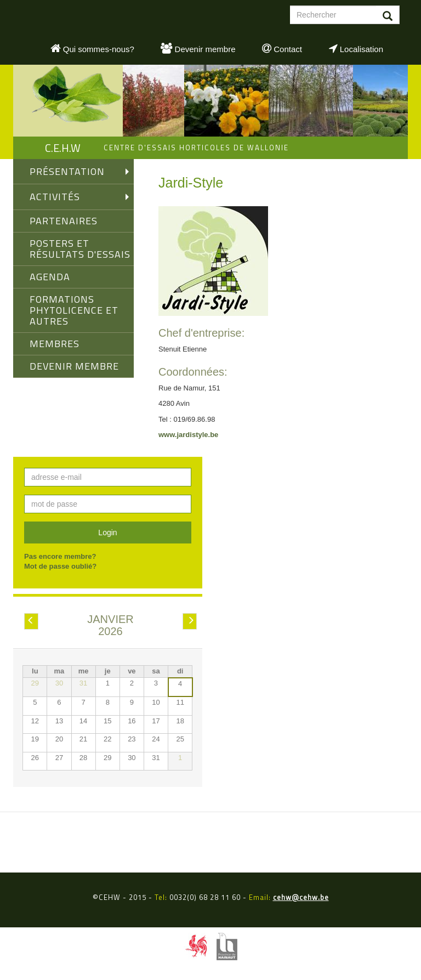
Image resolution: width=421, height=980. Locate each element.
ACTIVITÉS (55, 197)
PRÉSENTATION (67, 171)
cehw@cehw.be (301, 897)
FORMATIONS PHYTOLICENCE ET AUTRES (74, 310)
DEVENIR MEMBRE (74, 366)
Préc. (31, 622)
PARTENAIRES (64, 221)
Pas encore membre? (60, 556)
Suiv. (190, 622)
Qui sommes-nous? (92, 48)
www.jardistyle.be (188, 435)
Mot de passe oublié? (60, 566)
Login (107, 533)
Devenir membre (198, 48)
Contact (282, 48)
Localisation (356, 48)
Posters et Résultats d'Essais (80, 249)
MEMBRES (55, 344)
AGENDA (50, 277)
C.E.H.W (63, 148)
